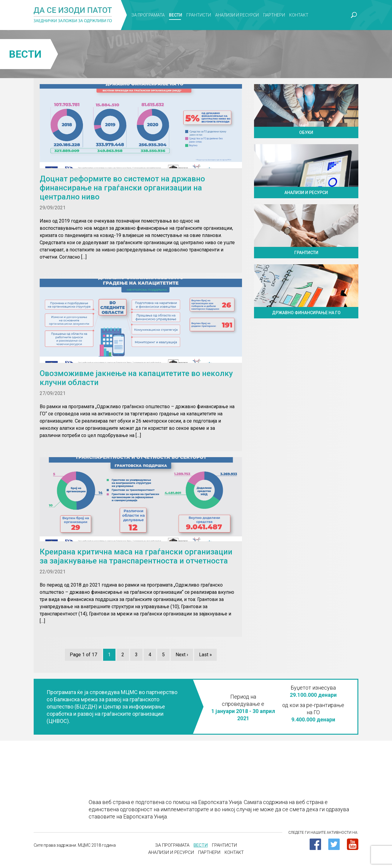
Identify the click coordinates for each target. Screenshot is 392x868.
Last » (205, 655)
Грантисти (199, 15)
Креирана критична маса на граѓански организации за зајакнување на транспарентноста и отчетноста (136, 556)
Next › (182, 655)
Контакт (299, 15)
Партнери (274, 15)
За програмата (148, 15)
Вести (176, 15)
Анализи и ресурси (237, 15)
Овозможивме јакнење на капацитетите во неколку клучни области (136, 378)
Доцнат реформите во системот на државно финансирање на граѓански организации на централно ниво (122, 188)
